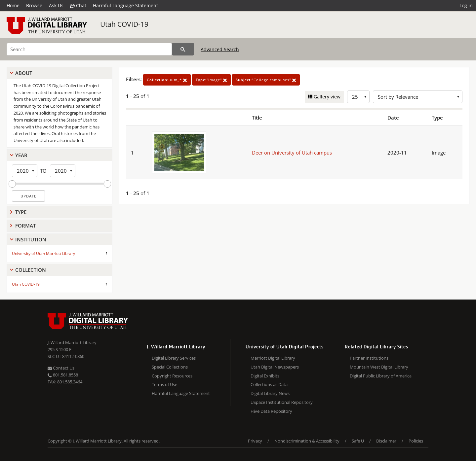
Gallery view (326, 97)
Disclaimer (386, 441)
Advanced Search (220, 49)
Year (21, 155)
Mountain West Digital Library (379, 367)
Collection (31, 270)
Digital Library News (270, 393)
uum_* (167, 80)
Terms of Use (164, 384)
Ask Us (56, 5)
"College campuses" (266, 80)
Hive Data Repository (271, 411)
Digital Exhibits (265, 376)
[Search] (89, 49)
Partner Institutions (369, 358)
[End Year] (63, 171)
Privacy (255, 441)
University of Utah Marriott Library (43, 253)
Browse (34, 5)
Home (13, 5)
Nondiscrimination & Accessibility (307, 441)
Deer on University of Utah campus (292, 153)
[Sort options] (418, 97)
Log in (466, 5)
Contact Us (61, 368)
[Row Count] (358, 97)
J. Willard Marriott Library (72, 342)
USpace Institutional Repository (282, 402)
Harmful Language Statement (125, 5)
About (24, 73)
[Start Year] (25, 171)
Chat (78, 6)
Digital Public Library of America (381, 376)
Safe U (358, 441)
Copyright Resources (172, 376)
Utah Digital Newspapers (275, 367)
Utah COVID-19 (124, 24)
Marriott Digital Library (273, 358)
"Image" (211, 80)
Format (25, 226)
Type (21, 212)
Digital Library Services (174, 358)
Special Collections (170, 367)
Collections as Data (269, 384)
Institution (31, 239)
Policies (416, 441)
